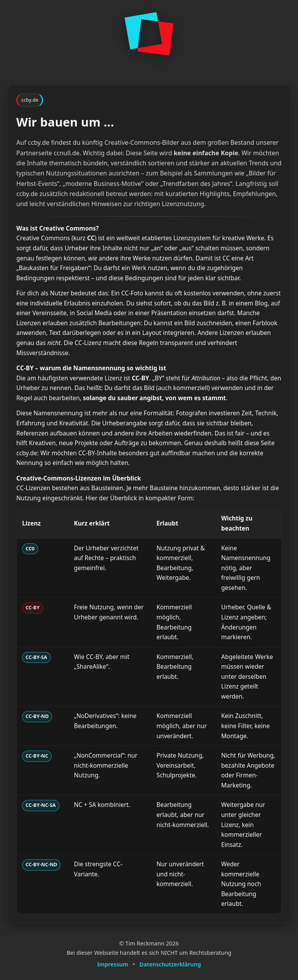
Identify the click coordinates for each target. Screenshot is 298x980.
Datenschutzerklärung (170, 964)
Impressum (113, 964)
